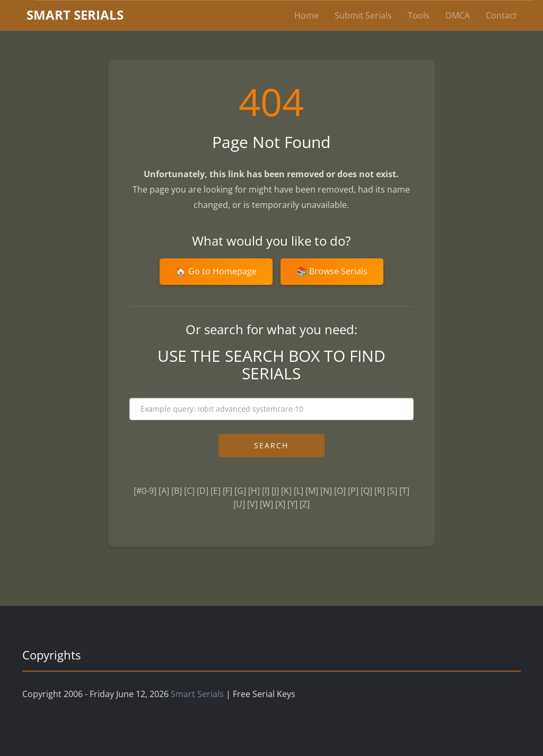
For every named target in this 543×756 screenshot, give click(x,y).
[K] (286, 491)
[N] (326, 491)
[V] (252, 504)
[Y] (292, 504)
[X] (280, 504)
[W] (266, 504)
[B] (177, 491)
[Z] (305, 504)
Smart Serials (197, 694)
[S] (392, 491)
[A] (164, 491)
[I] (266, 491)
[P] (353, 491)
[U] (239, 504)
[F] (227, 491)
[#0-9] (145, 491)
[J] (275, 491)
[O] (340, 491)
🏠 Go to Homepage (216, 271)
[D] (203, 491)
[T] (404, 491)
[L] (299, 491)
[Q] (366, 491)
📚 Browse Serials (332, 271)
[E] (216, 491)
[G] (240, 491)
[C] (189, 491)
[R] (380, 491)
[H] (254, 491)
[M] (312, 491)
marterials (75, 15)
